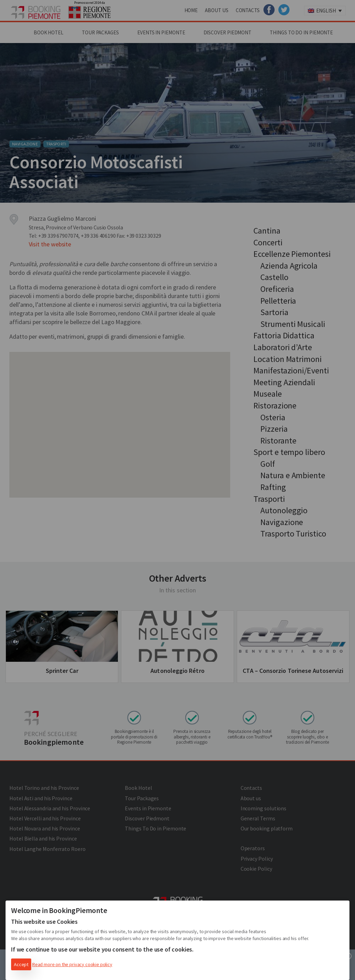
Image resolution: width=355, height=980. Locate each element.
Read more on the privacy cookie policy (72, 964)
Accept (21, 964)
